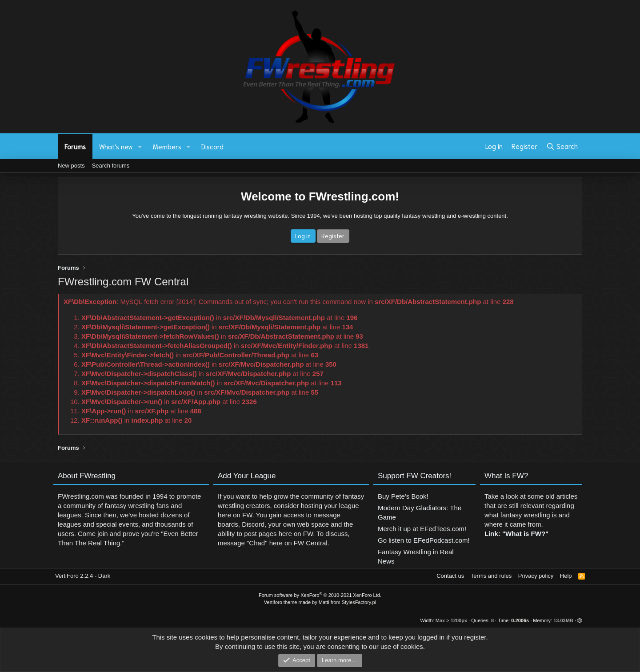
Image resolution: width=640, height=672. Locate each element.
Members (167, 146)
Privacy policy (536, 576)
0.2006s (520, 620)
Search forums (111, 166)
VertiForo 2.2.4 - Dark (83, 576)
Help (566, 576)
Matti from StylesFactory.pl (347, 602)
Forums (75, 146)
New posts (71, 166)
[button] (140, 146)
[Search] (562, 146)
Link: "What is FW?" (516, 538)
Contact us (450, 576)
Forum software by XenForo (320, 595)
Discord (212, 146)
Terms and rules (491, 576)
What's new (116, 146)
